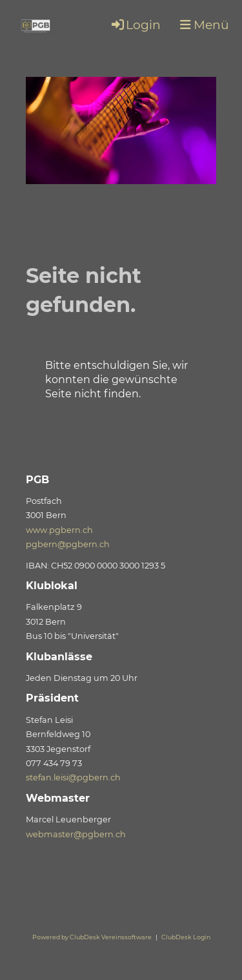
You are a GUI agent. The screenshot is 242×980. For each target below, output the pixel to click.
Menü (205, 25)
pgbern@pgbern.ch (68, 544)
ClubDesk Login (186, 937)
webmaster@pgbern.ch (76, 834)
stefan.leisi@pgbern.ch (73, 777)
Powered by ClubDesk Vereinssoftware (92, 937)
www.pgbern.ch (59, 530)
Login (135, 25)
